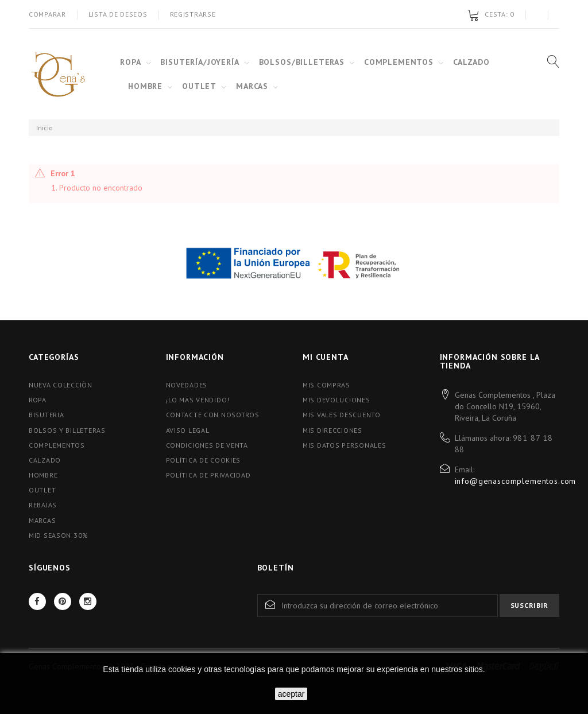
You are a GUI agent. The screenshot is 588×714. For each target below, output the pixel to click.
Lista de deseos (118, 14)
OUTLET (199, 86)
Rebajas (43, 505)
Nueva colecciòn (61, 385)
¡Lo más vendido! (198, 400)
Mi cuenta (326, 357)
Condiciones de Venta (207, 445)
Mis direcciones (332, 430)
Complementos (57, 445)
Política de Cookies (204, 460)
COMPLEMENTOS (399, 62)
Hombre (43, 475)
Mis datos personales (344, 445)
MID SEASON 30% (59, 535)
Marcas (42, 520)
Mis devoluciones (336, 400)
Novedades (187, 385)
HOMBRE (145, 86)
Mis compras (326, 385)
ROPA (130, 62)
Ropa (38, 400)
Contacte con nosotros (213, 415)
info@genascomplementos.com (516, 481)
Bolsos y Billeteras (67, 430)
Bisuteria (46, 415)
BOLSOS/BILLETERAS (302, 62)
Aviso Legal (188, 430)
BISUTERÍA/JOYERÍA (200, 62)
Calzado (45, 460)
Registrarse (193, 14)
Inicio (45, 128)
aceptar (291, 694)
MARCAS (252, 86)
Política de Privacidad (208, 475)
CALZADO (471, 62)
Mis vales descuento (342, 415)
